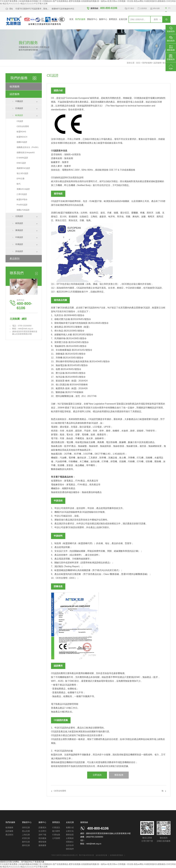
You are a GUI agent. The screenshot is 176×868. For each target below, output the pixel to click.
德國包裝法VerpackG (26, 152)
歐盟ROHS (21, 132)
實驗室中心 (92, 19)
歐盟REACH (22, 137)
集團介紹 (70, 827)
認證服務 (157, 63)
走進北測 (123, 19)
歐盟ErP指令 (22, 199)
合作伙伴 (70, 845)
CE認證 (20, 121)
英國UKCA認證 (23, 189)
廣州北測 (26, 845)
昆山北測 (26, 831)
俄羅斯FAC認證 (23, 168)
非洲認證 (19, 244)
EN (169, 8)
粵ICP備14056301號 (86, 855)
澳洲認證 (19, 230)
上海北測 (26, 835)
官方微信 (131, 9)
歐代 (19, 184)
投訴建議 (42, 838)
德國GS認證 (22, 142)
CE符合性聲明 (23, 126)
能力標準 (56, 831)
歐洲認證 (19, 115)
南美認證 (19, 223)
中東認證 (19, 237)
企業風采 (70, 838)
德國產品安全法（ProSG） (28, 147)
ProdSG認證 (22, 205)
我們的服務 (80, 19)
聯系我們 (70, 849)
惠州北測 (26, 842)
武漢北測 (26, 838)
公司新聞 (56, 838)
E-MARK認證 (22, 158)
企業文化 (70, 831)
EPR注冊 (21, 179)
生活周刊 (42, 831)
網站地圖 (156, 8)
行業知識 (56, 835)
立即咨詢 (97, 775)
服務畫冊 (42, 845)
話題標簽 (144, 8)
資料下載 (42, 835)
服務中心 (103, 19)
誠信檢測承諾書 (101, 855)
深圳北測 (26, 827)
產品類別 (15, 259)
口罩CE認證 (22, 194)
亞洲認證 (19, 108)
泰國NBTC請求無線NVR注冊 (65, 9)
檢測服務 (15, 87)
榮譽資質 (70, 835)
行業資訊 (56, 827)
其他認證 (19, 251)
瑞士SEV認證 (22, 173)
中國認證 (19, 101)
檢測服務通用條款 (117, 855)
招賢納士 (70, 842)
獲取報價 (119, 775)
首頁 (71, 19)
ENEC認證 (21, 163)
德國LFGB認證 (23, 210)
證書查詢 (42, 827)
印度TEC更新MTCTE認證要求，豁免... (33, 9)
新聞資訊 (113, 19)
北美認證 (19, 216)
